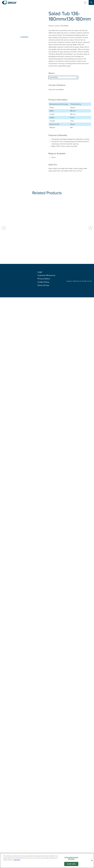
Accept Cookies (71, 864)
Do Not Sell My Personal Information (71, 858)
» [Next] (90, 227)
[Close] (92, 860)
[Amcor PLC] (9, 3)
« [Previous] (4, 227)
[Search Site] (91, 2)
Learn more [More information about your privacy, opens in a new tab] (17, 860)
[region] (47, 861)
